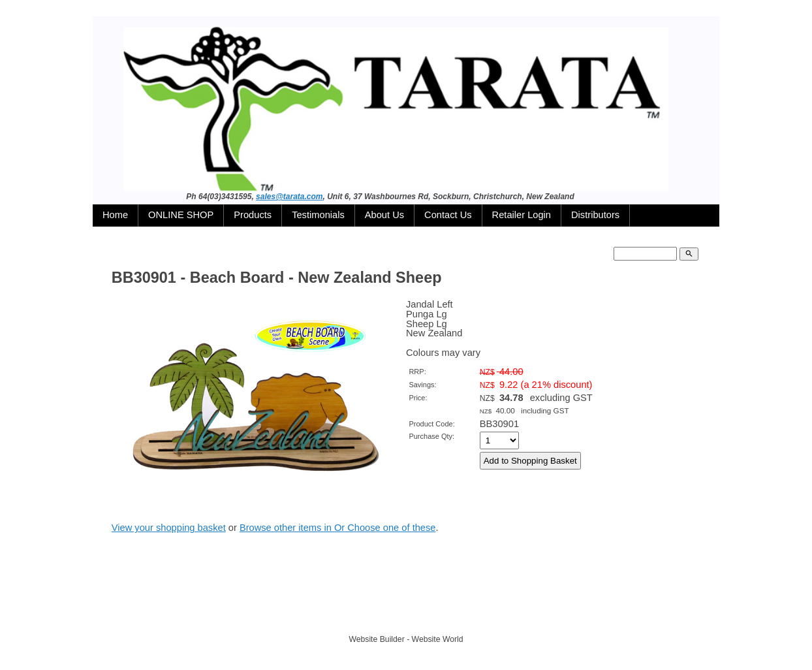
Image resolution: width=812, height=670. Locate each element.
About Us (384, 215)
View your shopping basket (169, 528)
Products (253, 215)
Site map (467, 615)
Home (115, 215)
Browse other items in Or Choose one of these (338, 528)
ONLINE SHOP (181, 215)
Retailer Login (522, 215)
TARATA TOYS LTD (409, 615)
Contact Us (448, 215)
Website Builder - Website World (406, 639)
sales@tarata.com (289, 197)
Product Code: (431, 424)
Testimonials (318, 215)
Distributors (595, 215)
